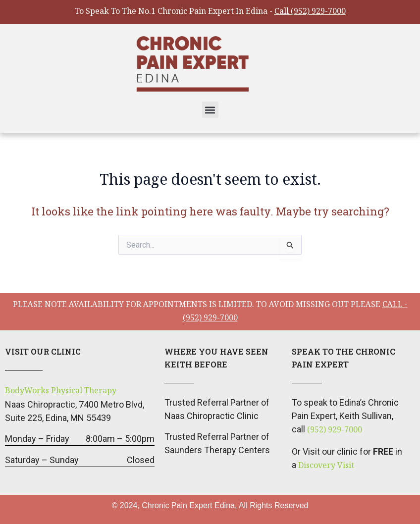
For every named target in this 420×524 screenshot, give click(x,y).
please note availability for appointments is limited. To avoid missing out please (210, 312)
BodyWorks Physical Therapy (61, 392)
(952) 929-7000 (335, 431)
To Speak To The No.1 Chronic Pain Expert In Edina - (210, 12)
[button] (210, 110)
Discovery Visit (326, 466)
